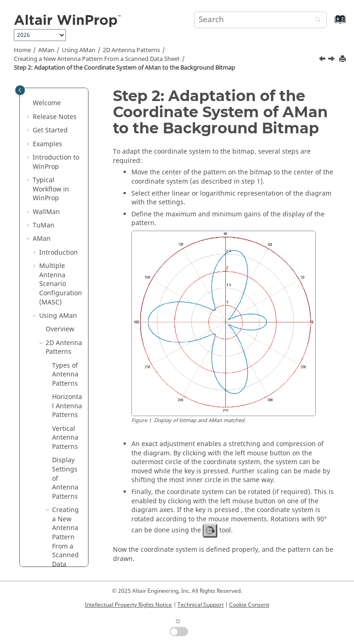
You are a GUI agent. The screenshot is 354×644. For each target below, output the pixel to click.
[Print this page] (343, 59)
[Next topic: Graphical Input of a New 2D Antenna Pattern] (332, 60)
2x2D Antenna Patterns (59, 561)
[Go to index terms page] (330, 24)
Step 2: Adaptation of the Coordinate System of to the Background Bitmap (124, 68)
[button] (55, 154)
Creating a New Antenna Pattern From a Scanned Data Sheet (97, 59)
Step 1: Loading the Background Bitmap (70, 176)
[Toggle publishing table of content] (20, 90)
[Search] (316, 21)
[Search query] (260, 20)
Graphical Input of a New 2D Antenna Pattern (67, 353)
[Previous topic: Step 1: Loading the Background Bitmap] (323, 60)
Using (79, 50)
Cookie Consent (249, 605)
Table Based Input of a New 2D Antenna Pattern (67, 407)
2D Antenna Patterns (131, 50)
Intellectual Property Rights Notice (128, 605)
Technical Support (201, 605)
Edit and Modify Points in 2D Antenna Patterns (65, 466)
